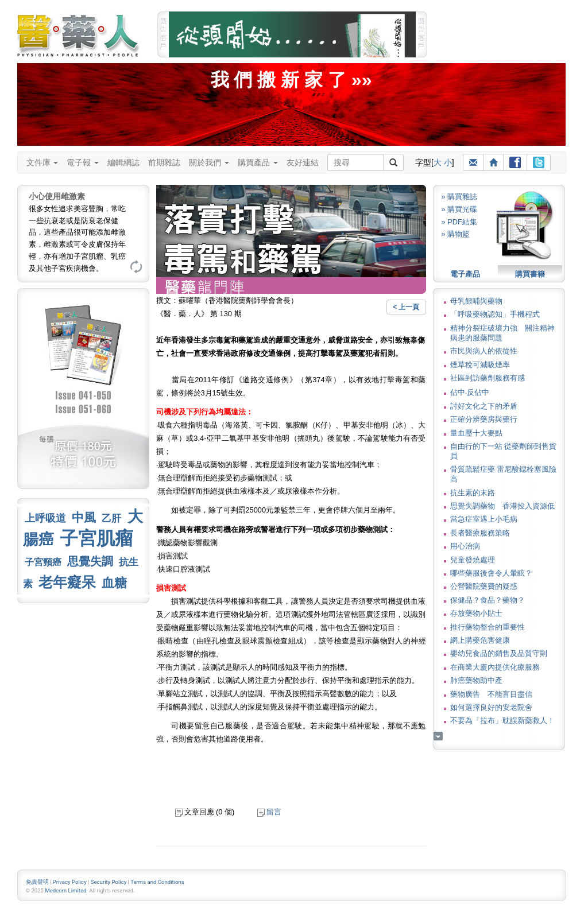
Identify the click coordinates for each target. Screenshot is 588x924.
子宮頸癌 (43, 562)
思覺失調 (90, 561)
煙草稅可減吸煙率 (480, 365)
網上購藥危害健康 (480, 640)
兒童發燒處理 (473, 560)
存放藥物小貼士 (476, 613)
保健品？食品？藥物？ (488, 600)
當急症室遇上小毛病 (484, 519)
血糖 (114, 583)
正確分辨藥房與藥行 (484, 419)
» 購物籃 (456, 234)
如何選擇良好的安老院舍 (491, 707)
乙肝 (111, 518)
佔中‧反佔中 (470, 392)
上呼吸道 (45, 518)
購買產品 (258, 162)
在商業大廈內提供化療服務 (495, 667)
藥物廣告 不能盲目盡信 (491, 694)
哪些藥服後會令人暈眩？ (491, 573)
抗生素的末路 (473, 493)
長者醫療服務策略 (480, 533)
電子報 (83, 162)
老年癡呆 (67, 582)
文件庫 (42, 162)
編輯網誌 (123, 162)
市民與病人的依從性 (484, 351)
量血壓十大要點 (476, 433)
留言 (269, 812)
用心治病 (465, 546)
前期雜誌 (164, 162)
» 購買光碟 (460, 209)
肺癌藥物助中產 (476, 680)
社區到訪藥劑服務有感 (488, 378)
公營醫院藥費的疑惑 (484, 586)
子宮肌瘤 (96, 538)
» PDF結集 (459, 222)
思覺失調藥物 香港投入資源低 (502, 506)
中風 (84, 517)
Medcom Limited (65, 890)
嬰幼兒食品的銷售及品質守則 (499, 653)
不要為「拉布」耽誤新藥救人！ (502, 721)
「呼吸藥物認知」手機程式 (495, 314)
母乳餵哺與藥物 (476, 301)
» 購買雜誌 (460, 197)
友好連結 (303, 162)
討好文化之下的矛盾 (484, 406)
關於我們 (209, 162)
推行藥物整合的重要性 (488, 627)
